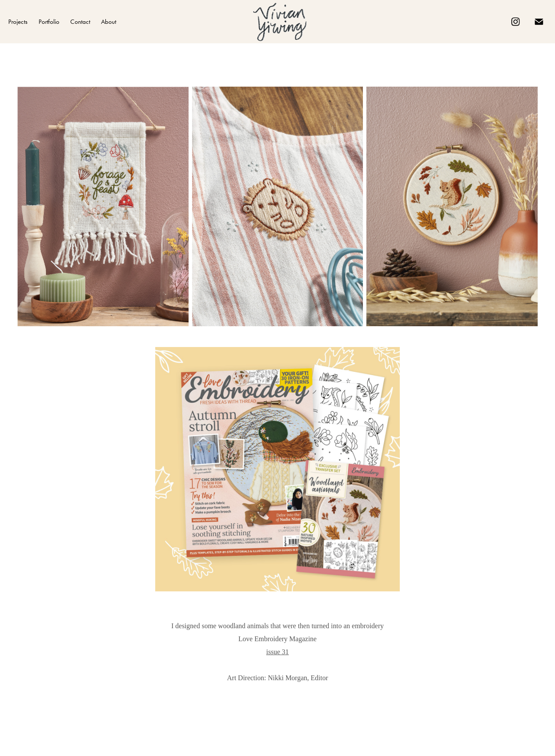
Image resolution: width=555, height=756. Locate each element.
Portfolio (49, 22)
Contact (80, 22)
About (109, 22)
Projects (18, 22)
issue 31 (277, 652)
